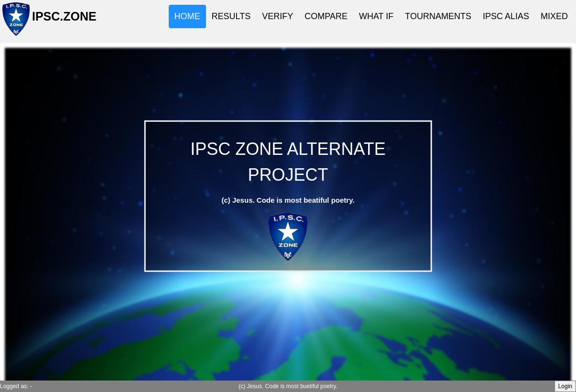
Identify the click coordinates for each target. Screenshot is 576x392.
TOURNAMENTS (438, 16)
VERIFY (277, 16)
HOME (187, 16)
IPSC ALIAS (506, 16)
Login (565, 386)
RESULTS (231, 16)
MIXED (554, 16)
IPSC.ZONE (61, 20)
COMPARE (326, 16)
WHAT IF (376, 16)
